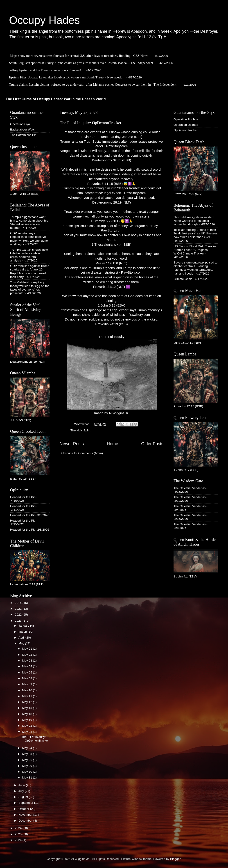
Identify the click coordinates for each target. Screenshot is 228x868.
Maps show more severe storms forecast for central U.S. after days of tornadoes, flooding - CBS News (79, 56)
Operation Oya (20, 124)
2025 (19, 834)
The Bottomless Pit (23, 135)
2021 (19, 609)
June (22, 785)
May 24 (27, 748)
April (22, 638)
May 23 (27, 732)
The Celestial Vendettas (190, 488)
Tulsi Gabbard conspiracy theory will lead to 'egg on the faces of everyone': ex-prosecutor (30, 288)
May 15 (27, 708)
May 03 (27, 661)
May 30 (27, 772)
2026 (19, 840)
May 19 (27, 720)
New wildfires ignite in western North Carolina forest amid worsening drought (194, 221)
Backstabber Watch (23, 129)
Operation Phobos (186, 119)
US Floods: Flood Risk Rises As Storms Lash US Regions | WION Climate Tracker (195, 250)
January (24, 626)
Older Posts (152, 444)
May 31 (27, 778)
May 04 (27, 666)
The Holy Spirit (80, 430)
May (22, 643)
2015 (19, 603)
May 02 (27, 655)
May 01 (27, 649)
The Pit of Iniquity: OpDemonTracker (91, 123)
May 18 (27, 714)
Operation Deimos (186, 125)
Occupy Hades (44, 20)
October (24, 809)
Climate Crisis (183, 279)
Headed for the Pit (22, 497)
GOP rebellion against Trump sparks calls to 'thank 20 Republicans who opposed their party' (30, 271)
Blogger (175, 859)
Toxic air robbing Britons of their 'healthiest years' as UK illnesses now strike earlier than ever (196, 233)
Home (113, 444)
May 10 (27, 690)
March (23, 632)
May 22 (27, 726)
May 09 (27, 684)
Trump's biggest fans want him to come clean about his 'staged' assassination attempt (29, 222)
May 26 (27, 760)
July (22, 791)
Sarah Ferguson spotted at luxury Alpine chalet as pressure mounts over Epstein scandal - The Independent (81, 63)
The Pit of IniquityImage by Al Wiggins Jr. (112, 375)
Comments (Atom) (91, 453)
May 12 (27, 702)
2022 (19, 615)
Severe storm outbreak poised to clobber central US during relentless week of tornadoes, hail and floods (195, 268)
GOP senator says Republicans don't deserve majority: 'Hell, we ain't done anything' (29, 239)
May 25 (27, 754)
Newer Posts (72, 444)
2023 (19, 621)
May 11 (27, 696)
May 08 (27, 678)
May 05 (27, 672)
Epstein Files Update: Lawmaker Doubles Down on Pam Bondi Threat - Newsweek (65, 77)
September (26, 803)
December (26, 821)
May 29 (27, 766)
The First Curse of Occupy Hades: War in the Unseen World (56, 99)
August (24, 797)
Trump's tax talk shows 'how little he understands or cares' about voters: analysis (29, 255)
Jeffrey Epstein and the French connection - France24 (45, 70)
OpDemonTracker (186, 130)
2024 (19, 828)
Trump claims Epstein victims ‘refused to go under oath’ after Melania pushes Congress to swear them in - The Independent (93, 85)
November (26, 815)
